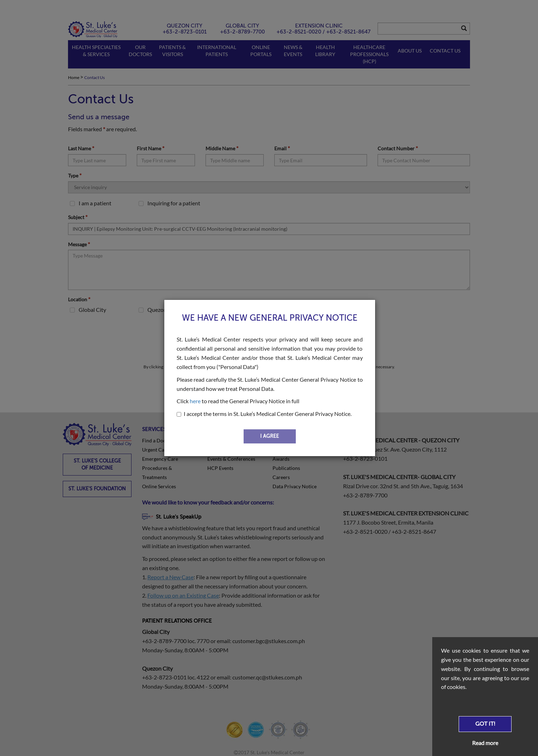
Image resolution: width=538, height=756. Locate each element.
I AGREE (270, 436)
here (195, 401)
